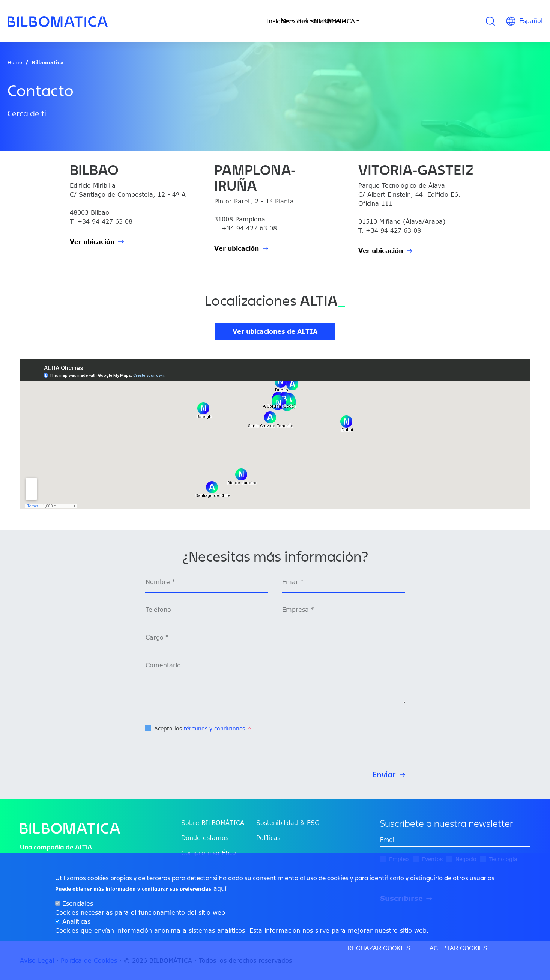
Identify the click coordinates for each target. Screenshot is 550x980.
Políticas (268, 838)
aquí (220, 888)
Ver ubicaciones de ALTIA (275, 331)
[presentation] (202, 748)
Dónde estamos (205, 838)
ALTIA (83, 847)
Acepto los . (201, 728)
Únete (398, 21)
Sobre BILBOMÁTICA (213, 823)
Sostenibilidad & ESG (288, 823)
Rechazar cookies (379, 948)
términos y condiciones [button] (214, 728)
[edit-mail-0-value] (455, 840)
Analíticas (76, 921)
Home (15, 62)
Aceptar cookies (458, 948)
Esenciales (78, 903)
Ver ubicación (92, 242)
